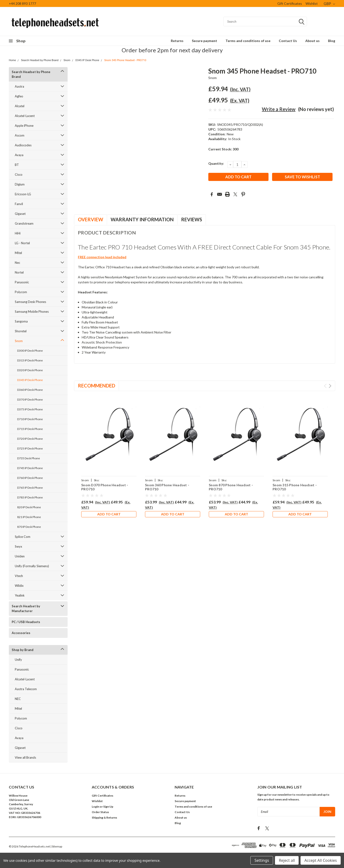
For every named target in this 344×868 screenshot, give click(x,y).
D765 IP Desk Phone (30, 488)
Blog (332, 41)
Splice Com (23, 537)
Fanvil (19, 204)
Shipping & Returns (104, 818)
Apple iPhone (24, 126)
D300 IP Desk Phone (30, 351)
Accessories (21, 633)
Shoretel (21, 331)
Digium (20, 184)
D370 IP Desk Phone (30, 400)
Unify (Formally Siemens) (32, 566)
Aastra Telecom (26, 689)
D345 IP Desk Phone (87, 60)
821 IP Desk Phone (29, 517)
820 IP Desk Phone (29, 507)
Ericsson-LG (23, 194)
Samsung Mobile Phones (32, 312)
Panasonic (22, 282)
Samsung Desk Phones (30, 302)
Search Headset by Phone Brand (40, 60)
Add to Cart (109, 515)
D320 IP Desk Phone (30, 370)
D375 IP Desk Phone (30, 409)
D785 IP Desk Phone (30, 497)
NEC (18, 699)
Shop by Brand (23, 650)
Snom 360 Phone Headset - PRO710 (167, 487)
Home (12, 60)
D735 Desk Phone (29, 458)
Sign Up (108, 807)
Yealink (20, 595)
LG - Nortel (22, 243)
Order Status (100, 812)
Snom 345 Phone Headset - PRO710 (125, 60)
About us (312, 41)
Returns (177, 41)
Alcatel (20, 106)
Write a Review (279, 109)
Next (330, 386)
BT (17, 165)
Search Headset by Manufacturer (26, 609)
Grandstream (24, 223)
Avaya (19, 155)
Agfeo (19, 96)
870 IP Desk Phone (29, 527)
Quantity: (216, 163)
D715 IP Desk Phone (30, 429)
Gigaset (20, 214)
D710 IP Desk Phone (30, 419)
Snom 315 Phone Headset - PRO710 (295, 487)
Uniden (20, 556)
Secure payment (204, 41)
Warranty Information (142, 219)
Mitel (18, 253)
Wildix (19, 586)
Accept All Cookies (321, 860)
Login (95, 807)
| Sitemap (56, 846)
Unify (18, 660)
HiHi (18, 233)
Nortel (19, 272)
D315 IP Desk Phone (30, 360)
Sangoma (21, 321)
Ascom (20, 135)
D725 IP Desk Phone (30, 448)
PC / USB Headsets (26, 622)
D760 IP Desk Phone (30, 478)
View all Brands (25, 757)
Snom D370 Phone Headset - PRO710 (105, 487)
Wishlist (312, 3)
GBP (329, 4)
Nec (17, 263)
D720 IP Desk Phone (30, 439)
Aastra (19, 86)
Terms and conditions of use (248, 41)
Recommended (97, 386)
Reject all (287, 860)
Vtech (19, 576)
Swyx (19, 546)
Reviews (192, 219)
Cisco (19, 175)
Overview (91, 219)
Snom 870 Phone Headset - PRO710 (231, 487)
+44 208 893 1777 (22, 3)
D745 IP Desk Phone (30, 468)
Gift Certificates (290, 3)
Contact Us (288, 41)
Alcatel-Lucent (25, 116)
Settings (262, 860)
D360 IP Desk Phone (30, 390)
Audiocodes (23, 145)
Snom (67, 60)
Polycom (21, 292)
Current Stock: (223, 149)
